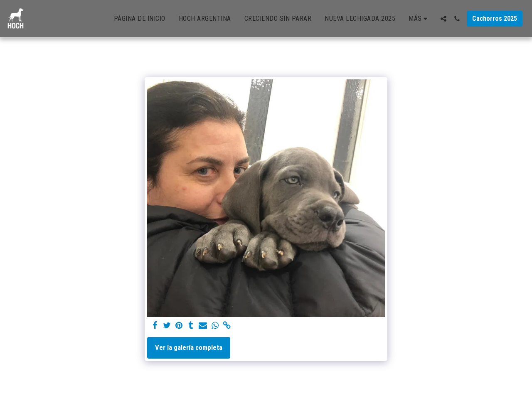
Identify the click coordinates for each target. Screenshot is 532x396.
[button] (443, 19)
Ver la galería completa (189, 348)
